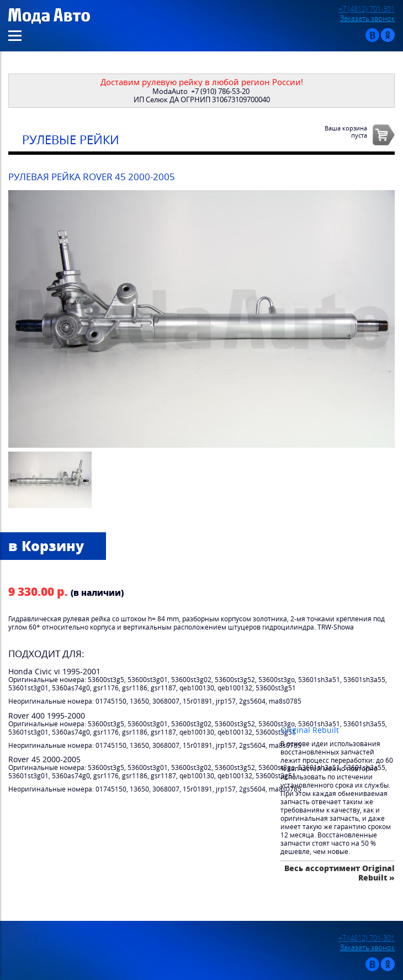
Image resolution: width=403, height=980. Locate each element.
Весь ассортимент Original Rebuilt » (340, 872)
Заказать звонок (367, 19)
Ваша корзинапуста (346, 132)
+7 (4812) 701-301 (367, 9)
